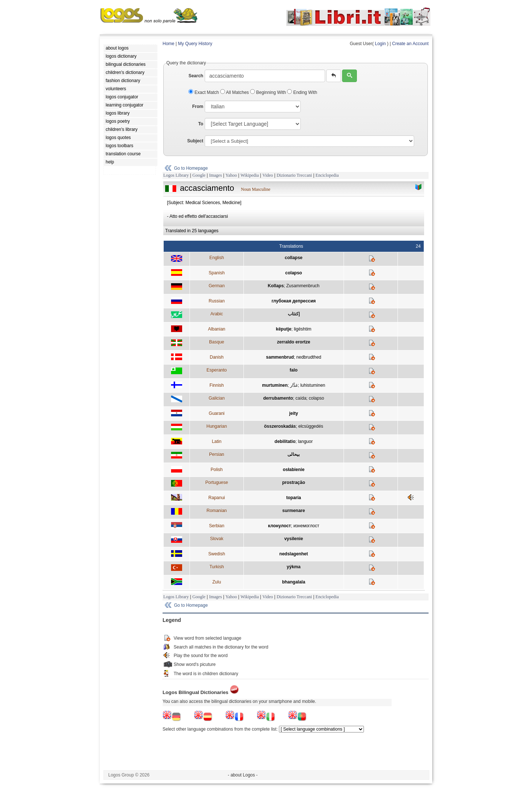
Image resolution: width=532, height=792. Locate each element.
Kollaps (276, 286)
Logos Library (176, 175)
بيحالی (294, 454)
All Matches (235, 92)
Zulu (217, 582)
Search (196, 76)
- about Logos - (243, 775)
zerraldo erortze (294, 342)
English (217, 258)
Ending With (302, 92)
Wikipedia (250, 175)
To (201, 124)
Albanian (217, 329)
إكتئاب (294, 314)
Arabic (216, 314)
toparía (294, 498)
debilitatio (285, 441)
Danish (217, 357)
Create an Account (410, 44)
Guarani (217, 413)
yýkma (294, 567)
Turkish (217, 567)
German (217, 286)
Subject (195, 141)
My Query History (195, 44)
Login (380, 44)
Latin (216, 441)
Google (199, 175)
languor (305, 441)
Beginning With (269, 92)
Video (268, 175)
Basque (217, 342)
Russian (217, 301)
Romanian (217, 511)
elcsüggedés (311, 426)
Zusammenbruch (303, 286)
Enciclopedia (327, 175)
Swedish (217, 554)
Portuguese (217, 483)
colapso (294, 273)
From (198, 106)
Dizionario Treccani (294, 175)
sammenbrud (280, 357)
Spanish (217, 273)
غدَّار (294, 385)
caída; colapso (310, 398)
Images (216, 175)
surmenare (294, 511)
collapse (294, 258)
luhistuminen (313, 385)
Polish (217, 470)
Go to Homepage (191, 168)
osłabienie (294, 470)
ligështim (302, 329)
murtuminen (275, 385)
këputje (284, 329)
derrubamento (278, 398)
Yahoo (231, 175)
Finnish (217, 385)
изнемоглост (306, 526)
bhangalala (294, 582)
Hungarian (217, 426)
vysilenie (294, 539)
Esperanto (217, 370)
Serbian (217, 526)
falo (294, 370)
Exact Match (204, 92)
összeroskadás (280, 426)
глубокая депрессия (294, 301)
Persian (217, 454)
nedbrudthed (309, 357)
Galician (217, 398)
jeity (294, 413)
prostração (294, 483)
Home (168, 44)
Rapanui (217, 498)
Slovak (216, 539)
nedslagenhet (294, 554)
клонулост (280, 526)
